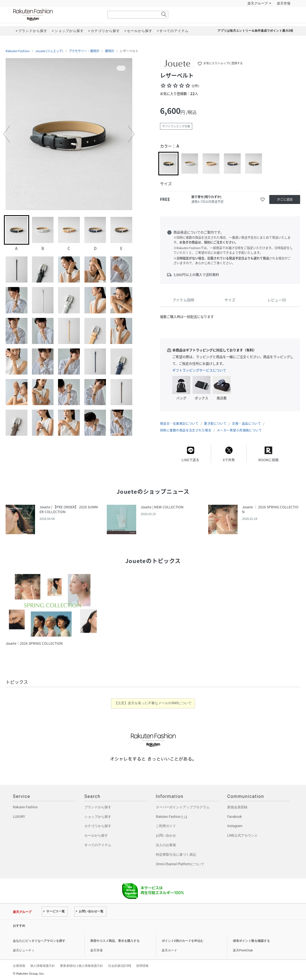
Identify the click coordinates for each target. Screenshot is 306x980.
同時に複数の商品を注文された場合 (186, 430)
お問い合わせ (166, 836)
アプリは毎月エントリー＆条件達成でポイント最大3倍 (255, 31)
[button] (7, 134)
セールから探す (96, 836)
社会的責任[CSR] (120, 966)
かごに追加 (285, 199)
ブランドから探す (98, 807)
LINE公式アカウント (243, 836)
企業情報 (19, 966)
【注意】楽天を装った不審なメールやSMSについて (153, 703)
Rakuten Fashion (56, 15)
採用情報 (142, 966)
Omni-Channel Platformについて (180, 864)
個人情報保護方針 (43, 966)
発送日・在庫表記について (179, 424)
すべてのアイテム (98, 845)
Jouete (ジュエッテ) (49, 51)
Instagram (235, 826)
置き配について (215, 424)
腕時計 (110, 51)
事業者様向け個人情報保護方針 (82, 966)
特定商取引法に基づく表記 (176, 855)
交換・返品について (246, 424)
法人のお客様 (166, 845)
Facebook (235, 817)
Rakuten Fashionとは (172, 817)
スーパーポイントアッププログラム (183, 807)
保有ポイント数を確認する (251, 941)
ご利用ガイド (166, 826)
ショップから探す (98, 817)
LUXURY (19, 817)
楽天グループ (258, 3)
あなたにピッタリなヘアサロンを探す (39, 941)
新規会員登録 (237, 807)
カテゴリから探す (98, 826)
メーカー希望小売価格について (239, 430)
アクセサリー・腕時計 (84, 51)
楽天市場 (284, 3)
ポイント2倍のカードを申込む (183, 941)
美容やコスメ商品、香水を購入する (115, 941)
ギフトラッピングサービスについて (199, 370)
